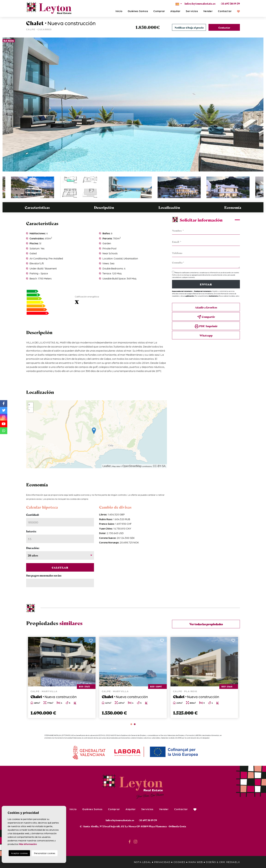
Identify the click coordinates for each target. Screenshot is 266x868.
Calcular (60, 568)
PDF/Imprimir (206, 326)
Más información (28, 844)
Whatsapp (206, 335)
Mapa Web (196, 862)
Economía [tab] (233, 207)
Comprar (159, 11)
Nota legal (143, 862)
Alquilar (175, 11)
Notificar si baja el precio (189, 28)
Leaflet (107, 466)
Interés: (31, 531)
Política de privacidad (179, 275)
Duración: (33, 548)
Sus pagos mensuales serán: (44, 575)
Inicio (119, 11)
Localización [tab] (169, 207)
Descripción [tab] (104, 207)
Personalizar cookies (45, 853)
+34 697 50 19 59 (230, 3)
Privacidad (162, 862)
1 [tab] (131, 724)
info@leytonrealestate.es (200, 3)
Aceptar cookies (19, 853)
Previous (7, 104)
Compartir (206, 317)
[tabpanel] (204, 678)
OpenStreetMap (132, 466)
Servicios (192, 11)
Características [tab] (37, 207)
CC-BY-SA (159, 466)
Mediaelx (233, 862)
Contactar (225, 11)
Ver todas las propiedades (206, 624)
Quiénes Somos (138, 11)
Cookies (179, 862)
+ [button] (29, 405)
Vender (208, 11)
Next (259, 104)
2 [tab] (135, 724)
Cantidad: (33, 514)
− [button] (29, 410)
